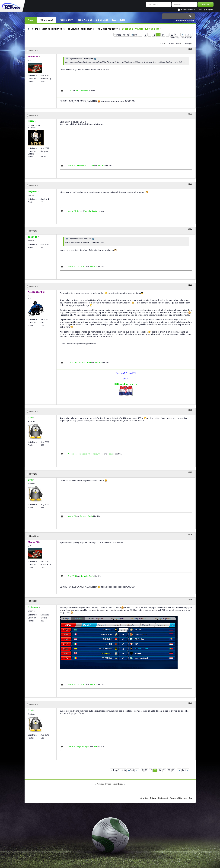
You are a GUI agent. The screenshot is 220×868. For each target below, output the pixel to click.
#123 (190, 184)
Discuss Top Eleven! (52, 29)
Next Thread (118, 784)
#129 (190, 599)
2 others (93, 267)
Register (210, 10)
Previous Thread (104, 784)
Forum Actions (84, 20)
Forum (31, 20)
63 (176, 35)
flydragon (86, 747)
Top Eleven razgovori (107, 29)
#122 (190, 114)
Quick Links (102, 20)
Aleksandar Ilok (83, 165)
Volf (95, 747)
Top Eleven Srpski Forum (79, 29)
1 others (101, 165)
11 (149, 35)
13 (158, 35)
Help (201, 10)
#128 (190, 535)
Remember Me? (188, 10)
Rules (122, 20)
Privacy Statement (159, 798)
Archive (144, 798)
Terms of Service (178, 798)
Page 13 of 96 (123, 35)
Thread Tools (174, 44)
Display (187, 44)
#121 (190, 49)
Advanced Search (185, 21)
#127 (190, 472)
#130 (190, 703)
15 (168, 35)
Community (66, 20)
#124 (190, 229)
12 (154, 35)
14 (163, 35)
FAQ (114, 20)
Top (191, 798)
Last (189, 35)
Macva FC (72, 165)
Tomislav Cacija (82, 91)
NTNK (83, 267)
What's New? (47, 20)
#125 (190, 285)
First (134, 35)
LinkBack (160, 44)
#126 (190, 410)
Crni (69, 91)
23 (172, 35)
